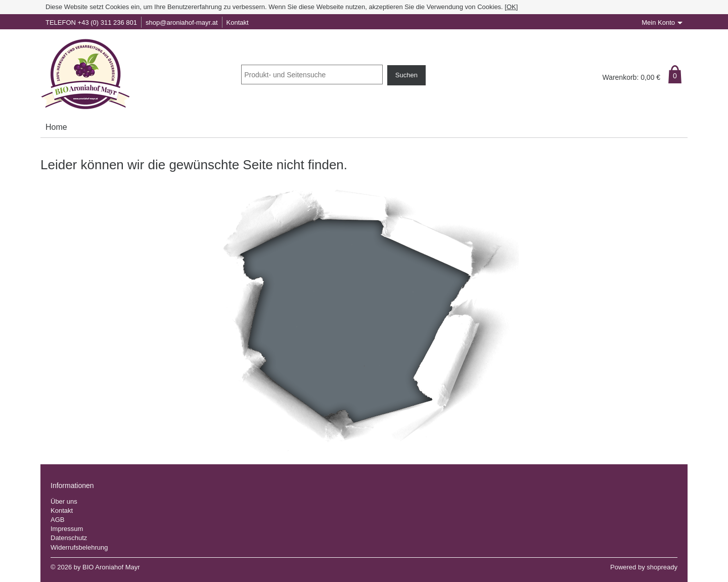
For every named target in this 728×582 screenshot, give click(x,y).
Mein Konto (658, 22)
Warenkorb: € (631, 77)
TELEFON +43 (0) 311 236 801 (91, 22)
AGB (57, 520)
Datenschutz (69, 538)
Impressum (67, 529)
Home (56, 127)
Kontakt (238, 22)
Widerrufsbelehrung (79, 547)
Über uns (64, 501)
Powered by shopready (644, 567)
